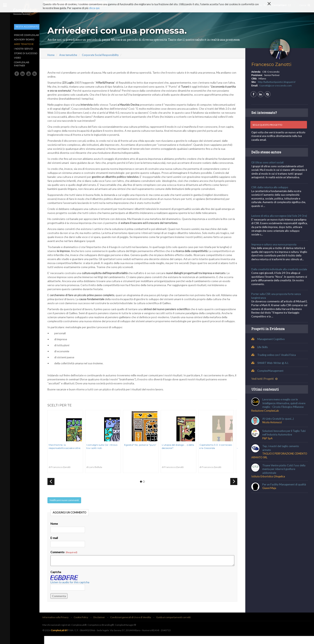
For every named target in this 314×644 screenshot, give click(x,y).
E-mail (59, 546)
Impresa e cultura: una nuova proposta (275, 248)
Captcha (60, 580)
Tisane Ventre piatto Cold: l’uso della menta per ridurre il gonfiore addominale (285, 480)
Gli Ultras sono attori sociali (269, 162)
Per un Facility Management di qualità (285, 496)
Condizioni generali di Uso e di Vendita (135, 625)
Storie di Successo (26, 53)
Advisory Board (24, 39)
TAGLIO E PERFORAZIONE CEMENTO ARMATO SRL (274, 467)
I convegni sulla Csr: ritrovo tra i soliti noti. (106, 454)
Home (56, 55)
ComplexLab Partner (22, 64)
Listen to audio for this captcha (74, 590)
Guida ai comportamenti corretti (178, 625)
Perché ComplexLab (27, 35)
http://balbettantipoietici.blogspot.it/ (278, 82)
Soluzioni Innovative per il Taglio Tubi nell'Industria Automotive (285, 444)
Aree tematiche (24, 44)
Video (17, 58)
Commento (68, 560)
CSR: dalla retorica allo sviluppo (271, 187)
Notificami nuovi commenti (69, 508)
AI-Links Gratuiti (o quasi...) (279, 430)
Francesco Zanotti (273, 64)
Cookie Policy (86, 625)
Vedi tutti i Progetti (266, 390)
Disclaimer (104, 625)
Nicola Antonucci (273, 433)
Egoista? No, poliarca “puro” (145, 453)
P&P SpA (269, 450)
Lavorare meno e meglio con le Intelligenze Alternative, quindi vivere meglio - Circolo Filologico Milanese (285, 415)
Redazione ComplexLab (266, 422)
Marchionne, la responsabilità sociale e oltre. (69, 454)
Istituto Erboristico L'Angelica (269, 488)
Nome (59, 532)
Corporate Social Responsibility (105, 55)
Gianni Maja (270, 499)
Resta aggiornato (27, 27)
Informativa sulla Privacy (60, 625)
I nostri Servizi (24, 49)
